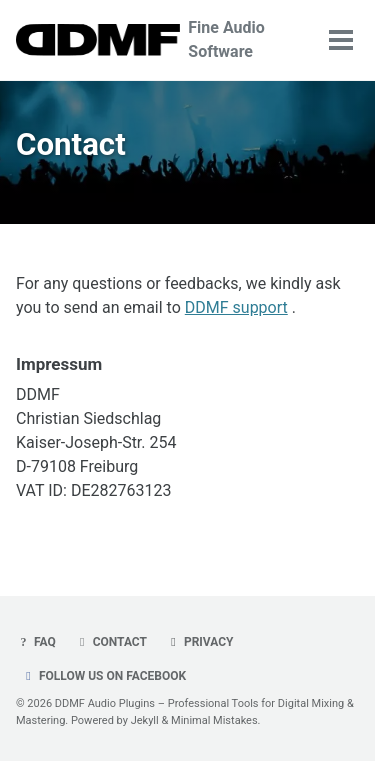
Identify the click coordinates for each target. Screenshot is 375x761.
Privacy (200, 642)
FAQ (36, 642)
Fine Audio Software (226, 39)
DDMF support (236, 307)
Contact (111, 642)
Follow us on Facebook (103, 676)
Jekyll (145, 720)
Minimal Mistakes (214, 720)
